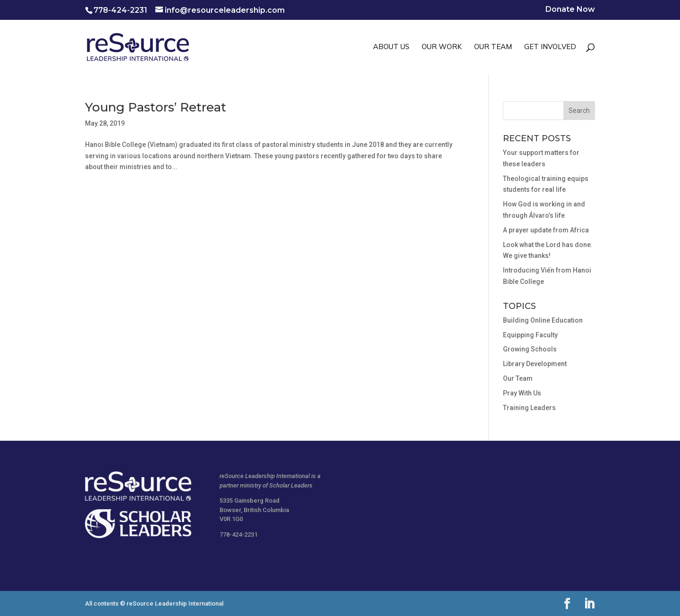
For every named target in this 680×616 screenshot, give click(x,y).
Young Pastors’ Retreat (156, 107)
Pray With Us (522, 393)
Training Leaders (529, 408)
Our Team (518, 378)
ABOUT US (391, 47)
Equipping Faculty (530, 335)
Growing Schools (530, 349)
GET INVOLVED (550, 47)
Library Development (535, 364)
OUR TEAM (493, 47)
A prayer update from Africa (546, 230)
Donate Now (570, 10)
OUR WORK (442, 47)
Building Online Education (543, 320)
